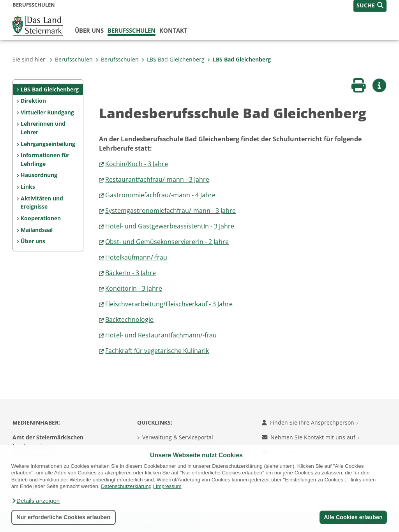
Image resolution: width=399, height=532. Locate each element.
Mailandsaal (37, 230)
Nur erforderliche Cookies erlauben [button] (63, 517)
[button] (35, 501)
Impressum (169, 486)
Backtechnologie (129, 320)
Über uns (89, 30)
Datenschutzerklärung (126, 486)
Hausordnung (39, 175)
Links (28, 187)
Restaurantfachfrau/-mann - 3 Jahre (157, 179)
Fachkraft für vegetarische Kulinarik (157, 351)
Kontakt (173, 30)
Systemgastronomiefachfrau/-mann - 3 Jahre (170, 211)
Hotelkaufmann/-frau (136, 257)
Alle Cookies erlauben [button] (353, 517)
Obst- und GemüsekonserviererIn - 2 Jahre (167, 242)
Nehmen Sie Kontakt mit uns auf (311, 437)
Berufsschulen (132, 30)
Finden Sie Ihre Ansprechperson (310, 422)
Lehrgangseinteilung (48, 144)
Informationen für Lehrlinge (45, 159)
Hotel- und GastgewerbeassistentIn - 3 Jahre (170, 226)
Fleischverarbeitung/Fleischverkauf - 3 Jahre (169, 304)
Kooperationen (41, 218)
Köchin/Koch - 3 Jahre (137, 164)
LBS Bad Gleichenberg (173, 59)
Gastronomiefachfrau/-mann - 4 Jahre (160, 195)
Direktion (33, 101)
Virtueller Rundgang (47, 112)
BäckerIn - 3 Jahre (131, 273)
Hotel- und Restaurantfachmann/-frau (161, 335)
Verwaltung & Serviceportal (178, 437)
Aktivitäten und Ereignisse (42, 203)
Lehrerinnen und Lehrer (43, 128)
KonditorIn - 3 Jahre (134, 288)
